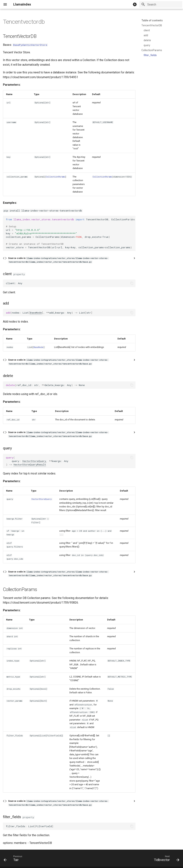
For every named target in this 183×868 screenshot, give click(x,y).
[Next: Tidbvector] (166, 859)
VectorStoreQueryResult (30, 465)
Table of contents (152, 20)
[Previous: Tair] (14, 859)
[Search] (161, 4)
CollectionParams (55, 177)
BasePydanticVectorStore (30, 45)
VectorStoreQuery (34, 461)
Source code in (58, 260)
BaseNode (36, 313)
